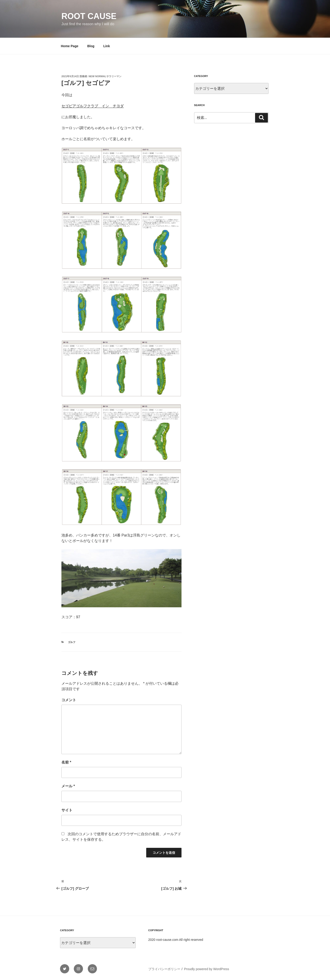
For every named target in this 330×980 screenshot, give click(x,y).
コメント (69, 700)
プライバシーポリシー (164, 969)
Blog (91, 46)
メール (68, 786)
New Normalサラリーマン (105, 76)
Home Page (70, 46)
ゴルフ (72, 642)
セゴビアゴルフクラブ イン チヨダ (93, 106)
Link (107, 46)
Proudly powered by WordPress (207, 969)
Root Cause (89, 16)
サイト (67, 810)
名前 (66, 762)
